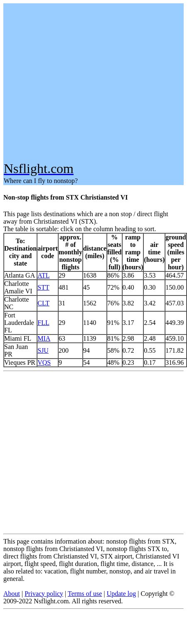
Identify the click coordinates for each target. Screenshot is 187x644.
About (12, 594)
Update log (122, 594)
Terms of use (85, 594)
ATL (43, 275)
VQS (44, 362)
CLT (43, 303)
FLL (43, 323)
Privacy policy (44, 594)
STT (43, 287)
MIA (44, 338)
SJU (43, 350)
